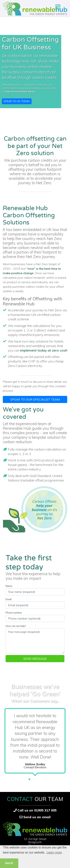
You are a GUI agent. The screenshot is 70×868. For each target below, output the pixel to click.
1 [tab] (29, 778)
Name (9, 586)
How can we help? (16, 626)
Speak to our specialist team (35, 399)
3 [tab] (41, 778)
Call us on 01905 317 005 (37, 810)
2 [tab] (35, 778)
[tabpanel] (35, 742)
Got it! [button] (9, 863)
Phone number (14, 613)
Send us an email (37, 817)
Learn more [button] (54, 853)
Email (9, 599)
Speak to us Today (17, 101)
